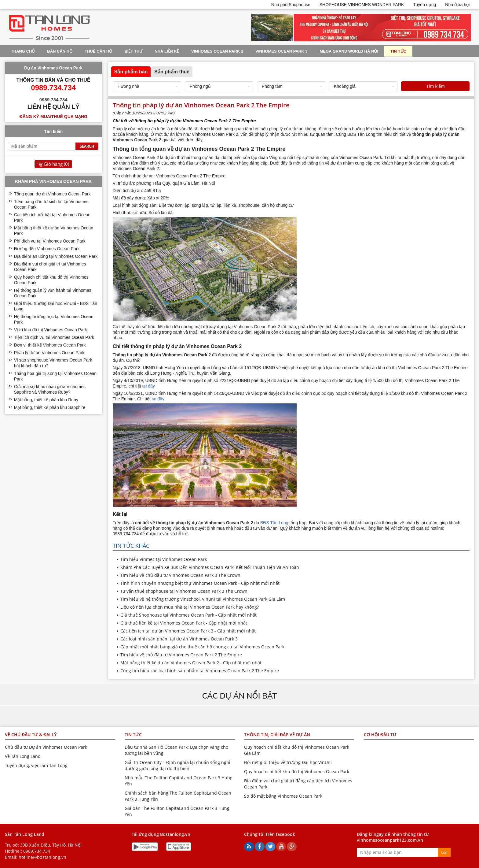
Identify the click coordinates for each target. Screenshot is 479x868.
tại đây (148, 386)
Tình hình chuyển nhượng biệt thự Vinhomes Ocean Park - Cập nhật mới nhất (200, 583)
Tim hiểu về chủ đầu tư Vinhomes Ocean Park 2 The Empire (181, 655)
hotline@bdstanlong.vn (42, 857)
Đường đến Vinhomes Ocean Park (47, 249)
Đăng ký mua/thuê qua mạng (53, 117)
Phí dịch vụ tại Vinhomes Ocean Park (50, 241)
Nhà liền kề (167, 51)
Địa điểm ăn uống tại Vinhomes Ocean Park (56, 256)
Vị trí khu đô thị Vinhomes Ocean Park (51, 330)
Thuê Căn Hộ (98, 51)
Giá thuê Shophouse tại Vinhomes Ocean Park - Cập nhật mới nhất (188, 615)
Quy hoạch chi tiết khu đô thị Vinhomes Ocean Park (297, 772)
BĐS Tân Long (274, 523)
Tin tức (398, 51)
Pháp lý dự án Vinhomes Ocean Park (49, 353)
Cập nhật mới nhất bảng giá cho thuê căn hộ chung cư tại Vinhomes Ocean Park (202, 647)
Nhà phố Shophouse (291, 5)
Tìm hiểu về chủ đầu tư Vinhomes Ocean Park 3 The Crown (180, 575)
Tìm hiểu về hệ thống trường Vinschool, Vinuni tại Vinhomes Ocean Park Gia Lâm (203, 599)
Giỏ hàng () (56, 164)
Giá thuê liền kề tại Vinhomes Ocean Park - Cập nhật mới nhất (184, 623)
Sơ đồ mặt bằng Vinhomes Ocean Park (283, 796)
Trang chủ (23, 51)
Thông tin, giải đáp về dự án (277, 734)
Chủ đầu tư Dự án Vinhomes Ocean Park (46, 747)
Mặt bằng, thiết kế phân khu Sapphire (50, 407)
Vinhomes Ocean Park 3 (281, 51)
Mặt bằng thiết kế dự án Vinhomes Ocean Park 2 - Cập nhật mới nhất (191, 663)
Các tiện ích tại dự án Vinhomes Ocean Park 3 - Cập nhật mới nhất (188, 631)
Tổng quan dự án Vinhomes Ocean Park (52, 194)
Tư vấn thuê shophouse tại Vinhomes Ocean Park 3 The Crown (184, 591)
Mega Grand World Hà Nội (349, 51)
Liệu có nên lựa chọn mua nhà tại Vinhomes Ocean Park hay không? (190, 607)
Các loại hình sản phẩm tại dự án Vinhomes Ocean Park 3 (179, 639)
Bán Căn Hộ (60, 51)
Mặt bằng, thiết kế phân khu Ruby (46, 400)
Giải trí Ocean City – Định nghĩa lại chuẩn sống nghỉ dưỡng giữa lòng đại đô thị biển (177, 765)
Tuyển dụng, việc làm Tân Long (36, 765)
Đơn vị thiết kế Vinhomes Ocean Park (50, 345)
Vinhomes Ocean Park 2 (217, 51)
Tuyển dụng (424, 5)
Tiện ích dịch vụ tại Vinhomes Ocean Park (54, 337)
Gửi (444, 852)
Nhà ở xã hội (457, 5)
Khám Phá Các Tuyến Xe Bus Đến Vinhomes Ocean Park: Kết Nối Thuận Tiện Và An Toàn (210, 567)
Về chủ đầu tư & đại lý (31, 734)
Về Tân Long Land (23, 756)
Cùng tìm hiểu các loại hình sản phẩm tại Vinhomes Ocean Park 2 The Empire (200, 671)
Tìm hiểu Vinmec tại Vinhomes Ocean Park (164, 559)
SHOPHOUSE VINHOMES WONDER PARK (362, 5)
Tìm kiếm (435, 86)
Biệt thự (133, 51)
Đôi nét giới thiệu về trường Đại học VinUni (288, 762)
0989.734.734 (37, 851)
